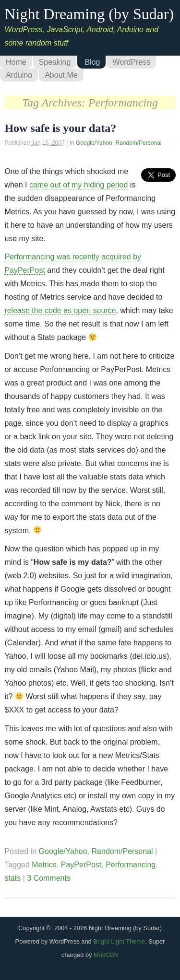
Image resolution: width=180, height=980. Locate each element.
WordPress (131, 62)
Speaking (55, 62)
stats (12, 878)
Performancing (131, 865)
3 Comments (49, 878)
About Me (61, 75)
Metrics (44, 865)
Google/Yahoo (94, 143)
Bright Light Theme (119, 941)
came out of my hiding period (78, 185)
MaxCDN (106, 955)
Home (16, 62)
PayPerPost (81, 865)
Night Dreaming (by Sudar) (89, 14)
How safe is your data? (60, 128)
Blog (92, 62)
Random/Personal (138, 143)
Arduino (19, 75)
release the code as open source (60, 310)
